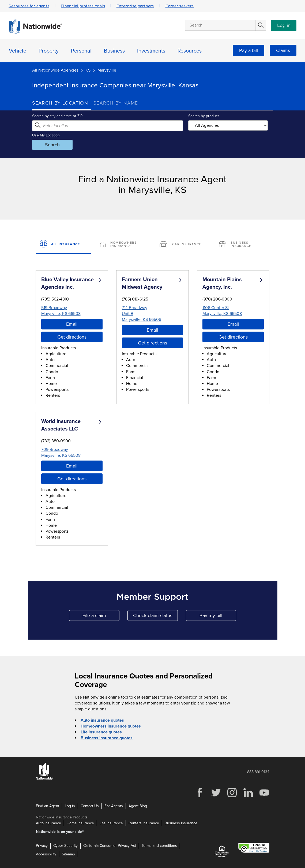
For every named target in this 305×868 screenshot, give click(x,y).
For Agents (114, 806)
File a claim (101, 617)
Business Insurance (181, 823)
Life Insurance (111, 823)
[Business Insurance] (242, 245)
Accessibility (46, 854)
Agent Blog (138, 806)
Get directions (72, 337)
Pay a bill (248, 50)
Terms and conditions (159, 846)
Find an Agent (48, 806)
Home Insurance (80, 823)
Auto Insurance (48, 823)
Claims (283, 50)
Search (52, 145)
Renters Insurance (144, 823)
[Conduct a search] (220, 25)
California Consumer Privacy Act (110, 846)
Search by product (204, 116)
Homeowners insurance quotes (111, 726)
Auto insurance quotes (102, 720)
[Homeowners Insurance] (123, 245)
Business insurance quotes (107, 738)
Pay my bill (218, 617)
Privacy (42, 846)
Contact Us (90, 806)
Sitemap (68, 854)
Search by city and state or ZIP (57, 116)
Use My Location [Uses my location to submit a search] (46, 135)
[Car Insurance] (182, 245)
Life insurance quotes (101, 732)
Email (72, 324)
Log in (284, 25)
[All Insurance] (63, 245)
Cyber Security (65, 846)
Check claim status (155, 617)
